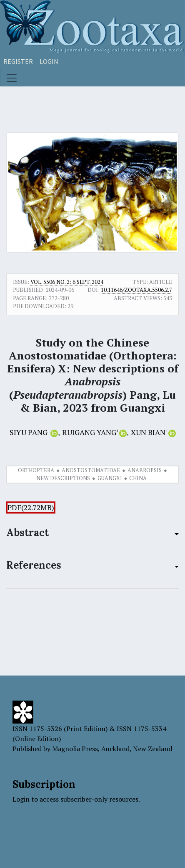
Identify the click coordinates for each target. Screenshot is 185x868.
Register (18, 61)
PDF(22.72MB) (31, 507)
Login (49, 61)
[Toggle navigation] (12, 78)
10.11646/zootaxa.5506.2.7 (136, 290)
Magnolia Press (75, 749)
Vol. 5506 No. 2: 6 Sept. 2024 (67, 282)
